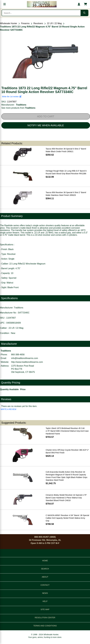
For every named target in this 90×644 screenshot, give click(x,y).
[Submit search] (84, 13)
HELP (45, 601)
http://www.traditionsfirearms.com (27, 362)
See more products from (18, 108)
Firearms (25, 23)
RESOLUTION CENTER (45, 618)
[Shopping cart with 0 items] (85, 4)
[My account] (79, 4)
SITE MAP (45, 609)
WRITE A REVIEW (8, 409)
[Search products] (41, 13)
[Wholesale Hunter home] (42, 4)
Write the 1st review (12, 97)
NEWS (45, 593)
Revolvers (38, 23)
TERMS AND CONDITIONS (45, 626)
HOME (45, 561)
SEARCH (45, 569)
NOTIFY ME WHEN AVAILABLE (46, 125)
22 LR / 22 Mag (54, 23)
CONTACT (45, 585)
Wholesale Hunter (9, 23)
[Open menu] (5, 4)
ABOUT (45, 577)
